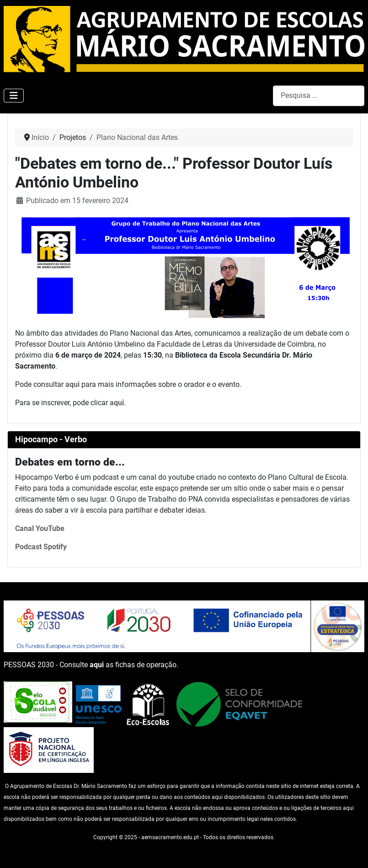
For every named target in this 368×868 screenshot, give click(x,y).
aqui (72, 384)
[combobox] (319, 96)
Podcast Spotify (41, 547)
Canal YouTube (40, 528)
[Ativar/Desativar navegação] (14, 96)
